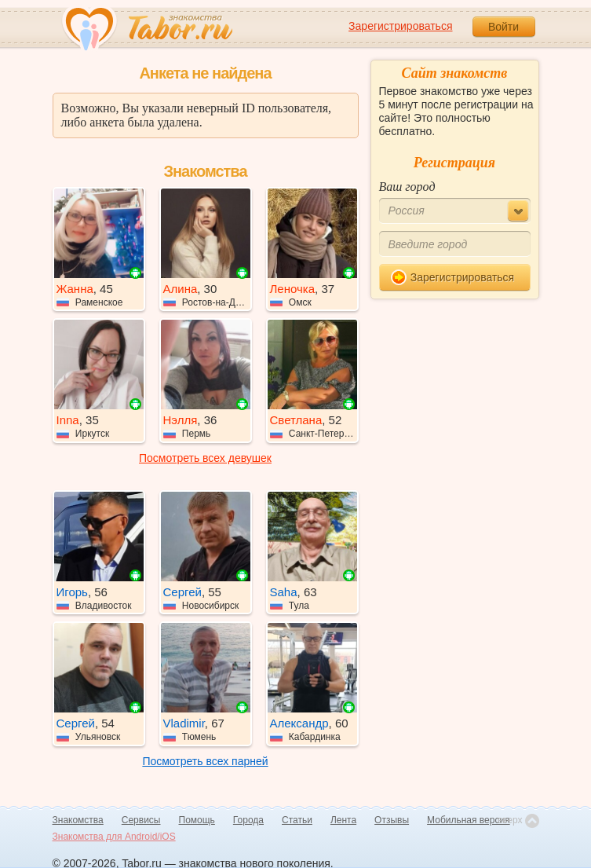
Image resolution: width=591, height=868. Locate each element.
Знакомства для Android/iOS (114, 837)
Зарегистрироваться (400, 26)
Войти (503, 27)
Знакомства (78, 820)
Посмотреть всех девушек (205, 458)
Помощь (197, 820)
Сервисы (141, 820)
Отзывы (392, 820)
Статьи (297, 820)
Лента (343, 820)
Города (248, 820)
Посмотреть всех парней (205, 761)
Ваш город (407, 187)
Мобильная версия (469, 820)
